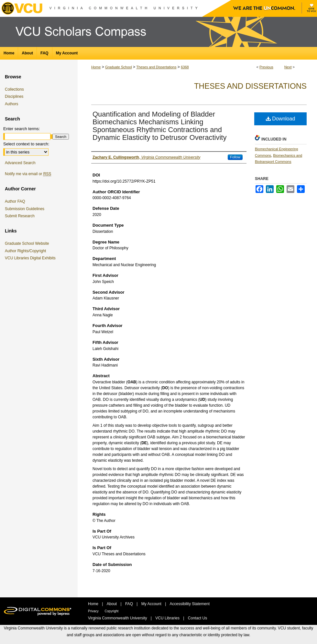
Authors (11, 104)
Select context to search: (26, 144)
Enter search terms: (22, 129)
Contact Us (197, 618)
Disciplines (14, 96)
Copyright (112, 611)
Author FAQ (15, 201)
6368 (185, 67)
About (112, 604)
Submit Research (20, 216)
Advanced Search (20, 163)
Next (288, 67)
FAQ (130, 604)
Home (96, 67)
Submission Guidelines (25, 209)
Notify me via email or (28, 174)
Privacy (94, 611)
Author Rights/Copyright (27, 251)
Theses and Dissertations (156, 67)
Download (281, 119)
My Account (152, 604)
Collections (14, 89)
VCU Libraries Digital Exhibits (31, 258)
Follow (235, 157)
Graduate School (119, 67)
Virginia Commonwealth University (118, 618)
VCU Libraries (168, 618)
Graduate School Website (28, 243)
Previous (266, 67)
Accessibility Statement (190, 604)
